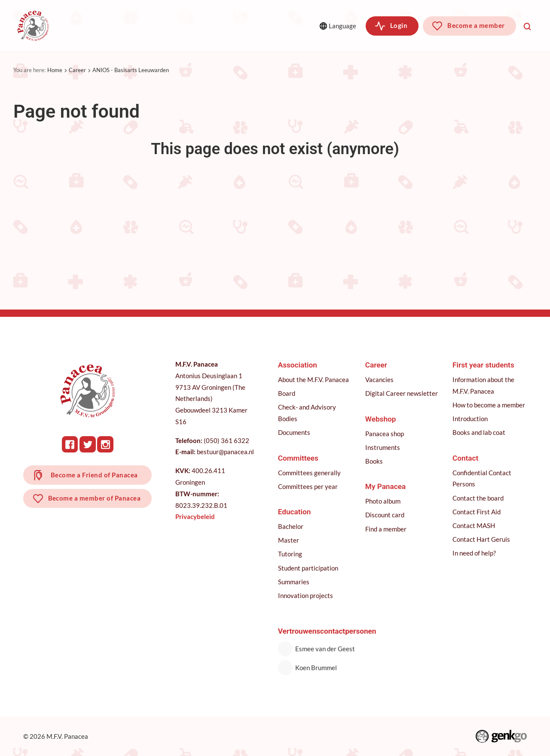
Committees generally (309, 473)
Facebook (70, 444)
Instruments (383, 447)
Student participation (308, 568)
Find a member (386, 529)
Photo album (383, 501)
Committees (153, 26)
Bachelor (291, 526)
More (272, 26)
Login (399, 25)
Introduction (470, 419)
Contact (465, 458)
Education (212, 26)
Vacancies (379, 380)
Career (77, 70)
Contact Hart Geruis (481, 539)
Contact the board (478, 498)
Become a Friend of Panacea (94, 475)
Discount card (385, 515)
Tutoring (290, 554)
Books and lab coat (479, 432)
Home (55, 70)
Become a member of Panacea (95, 498)
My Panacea (385, 486)
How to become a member (489, 405)
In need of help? (474, 553)
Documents (294, 432)
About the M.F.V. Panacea (313, 380)
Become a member (476, 25)
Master (289, 540)
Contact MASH (474, 525)
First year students (483, 365)
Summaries (294, 582)
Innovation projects (306, 595)
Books (374, 461)
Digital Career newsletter (402, 393)
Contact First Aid (477, 512)
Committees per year (308, 486)
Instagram (105, 444)
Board (287, 393)
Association (92, 26)
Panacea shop (385, 434)
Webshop (381, 419)
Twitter (88, 444)
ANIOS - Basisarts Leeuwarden (131, 70)
